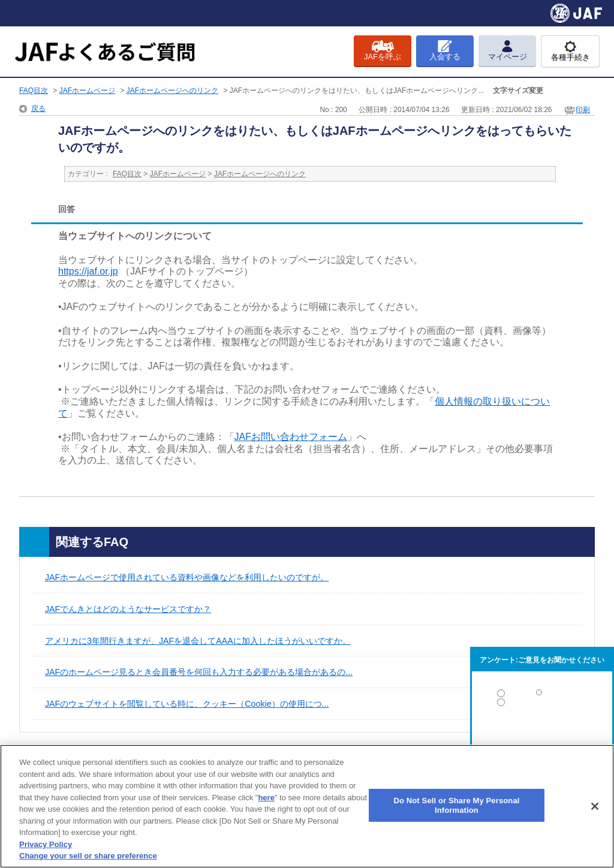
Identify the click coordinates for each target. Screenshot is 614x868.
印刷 (583, 110)
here (266, 798)
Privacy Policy (46, 844)
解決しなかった (542, 735)
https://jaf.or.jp (88, 271)
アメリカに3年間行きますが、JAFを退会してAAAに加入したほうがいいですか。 (198, 641)
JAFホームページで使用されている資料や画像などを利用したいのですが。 (187, 577)
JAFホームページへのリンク (172, 91)
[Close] (595, 806)
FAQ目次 (34, 91)
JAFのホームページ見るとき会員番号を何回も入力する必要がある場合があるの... (199, 672)
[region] (307, 806)
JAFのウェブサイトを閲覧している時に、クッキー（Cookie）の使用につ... (187, 704)
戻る (38, 108)
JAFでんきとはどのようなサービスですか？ (128, 609)
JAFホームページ (87, 91)
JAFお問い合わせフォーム (291, 437)
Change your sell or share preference (88, 856)
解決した (542, 696)
